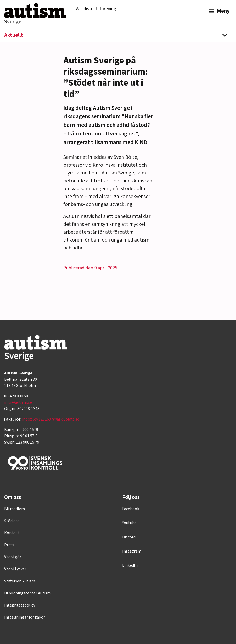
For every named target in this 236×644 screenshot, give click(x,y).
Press (9, 545)
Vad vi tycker (15, 569)
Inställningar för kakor (25, 617)
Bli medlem (15, 509)
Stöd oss (12, 521)
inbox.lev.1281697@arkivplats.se (51, 419)
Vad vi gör (13, 557)
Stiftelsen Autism (20, 581)
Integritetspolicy (20, 605)
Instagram (132, 551)
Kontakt (12, 533)
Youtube (129, 523)
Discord (129, 537)
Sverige (13, 22)
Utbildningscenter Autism (27, 593)
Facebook (131, 509)
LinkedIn (130, 565)
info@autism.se (18, 402)
